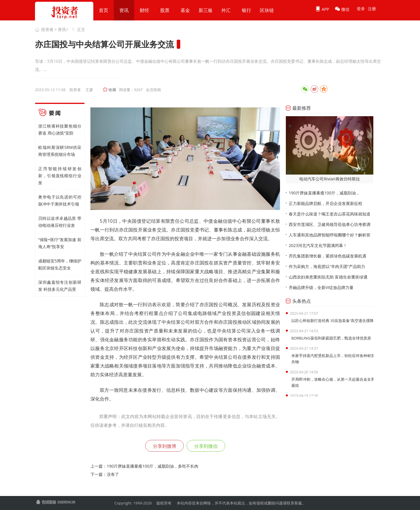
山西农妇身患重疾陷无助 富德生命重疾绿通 (328, 277)
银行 (246, 10)
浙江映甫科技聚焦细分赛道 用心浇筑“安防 (60, 129)
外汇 (226, 10)
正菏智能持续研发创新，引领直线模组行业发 (60, 176)
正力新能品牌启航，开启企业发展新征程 (325, 203)
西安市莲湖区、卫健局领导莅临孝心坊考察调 (330, 224)
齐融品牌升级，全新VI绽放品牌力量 (321, 287)
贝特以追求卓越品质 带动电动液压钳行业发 (60, 222)
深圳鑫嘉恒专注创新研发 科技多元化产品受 (60, 286)
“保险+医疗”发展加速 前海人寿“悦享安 (60, 243)
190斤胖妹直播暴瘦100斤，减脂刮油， (324, 193)
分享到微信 (206, 446)
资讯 (124, 10)
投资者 (47, 29)
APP (322, 9)
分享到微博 (164, 446)
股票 (165, 10)
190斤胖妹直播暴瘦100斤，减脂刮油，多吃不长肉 (153, 466)
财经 (144, 10)
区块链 (267, 10)
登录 (361, 9)
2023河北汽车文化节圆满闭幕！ (318, 245)
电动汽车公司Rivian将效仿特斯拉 (329, 179)
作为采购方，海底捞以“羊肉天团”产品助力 (327, 266)
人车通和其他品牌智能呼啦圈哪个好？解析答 (330, 235)
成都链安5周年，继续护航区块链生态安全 (60, 264)
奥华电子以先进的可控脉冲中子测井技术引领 (60, 200)
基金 (185, 10)
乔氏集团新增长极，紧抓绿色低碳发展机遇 (328, 256)
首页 (104, 10)
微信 (342, 9)
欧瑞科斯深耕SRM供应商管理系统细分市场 (60, 151)
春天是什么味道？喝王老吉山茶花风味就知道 (330, 214)
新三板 (206, 10)
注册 (372, 9)
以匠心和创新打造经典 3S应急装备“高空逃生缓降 (332, 321)
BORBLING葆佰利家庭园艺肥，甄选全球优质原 (331, 338)
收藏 (112, 90)
